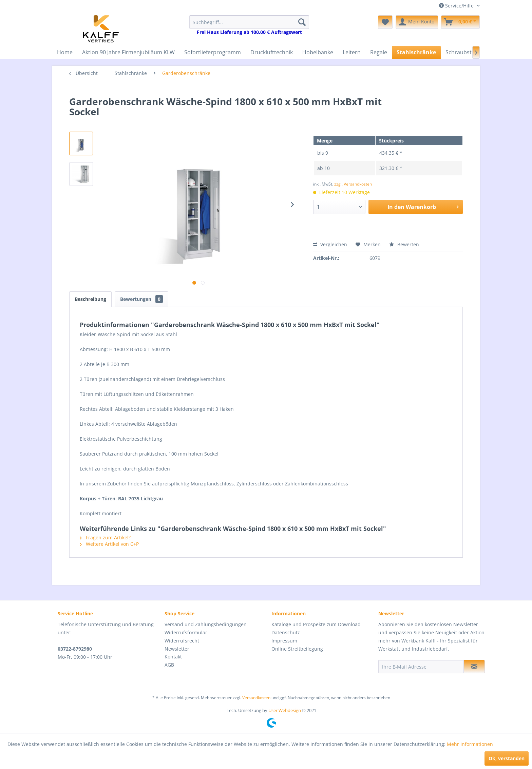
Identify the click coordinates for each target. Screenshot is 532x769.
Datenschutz (286, 632)
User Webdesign (285, 710)
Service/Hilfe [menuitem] (457, 6)
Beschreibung (90, 299)
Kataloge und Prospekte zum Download (316, 624)
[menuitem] (249, 25)
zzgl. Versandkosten (353, 184)
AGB (169, 665)
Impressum (284, 641)
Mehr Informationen (470, 744)
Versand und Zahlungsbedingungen (206, 624)
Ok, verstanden (507, 758)
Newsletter (177, 649)
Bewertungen (141, 299)
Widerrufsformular (186, 632)
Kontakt (173, 657)
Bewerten (404, 244)
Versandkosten (256, 698)
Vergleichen (330, 244)
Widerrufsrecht (182, 641)
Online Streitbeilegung (297, 649)
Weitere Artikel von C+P (109, 544)
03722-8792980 (75, 649)
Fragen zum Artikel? (105, 537)
